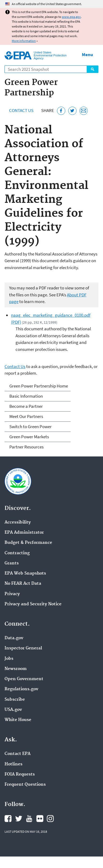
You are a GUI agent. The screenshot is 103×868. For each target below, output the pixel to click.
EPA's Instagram (50, 819)
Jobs (9, 659)
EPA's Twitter (19, 819)
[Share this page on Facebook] (61, 111)
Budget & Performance (28, 543)
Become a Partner (26, 406)
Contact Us (21, 110)
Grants (12, 563)
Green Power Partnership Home (39, 386)
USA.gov (13, 710)
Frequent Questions (25, 785)
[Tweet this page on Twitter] (72, 111)
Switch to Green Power (30, 427)
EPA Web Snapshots (25, 573)
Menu (87, 55)
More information (24, 41)
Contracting (17, 553)
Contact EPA (18, 754)
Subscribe (15, 700)
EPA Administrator (24, 533)
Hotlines (14, 764)
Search (93, 69)
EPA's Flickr (40, 819)
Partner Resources (26, 447)
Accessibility (18, 522)
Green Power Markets (29, 437)
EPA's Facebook (8, 819)
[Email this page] (84, 111)
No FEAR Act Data (23, 584)
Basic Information (26, 396)
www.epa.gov (71, 17)
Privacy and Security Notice (33, 604)
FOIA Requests (20, 774)
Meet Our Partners (26, 416)
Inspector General (23, 648)
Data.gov (14, 638)
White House (18, 720)
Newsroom (16, 669)
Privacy (12, 594)
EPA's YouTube (29, 819)
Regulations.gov (21, 689)
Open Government (24, 679)
